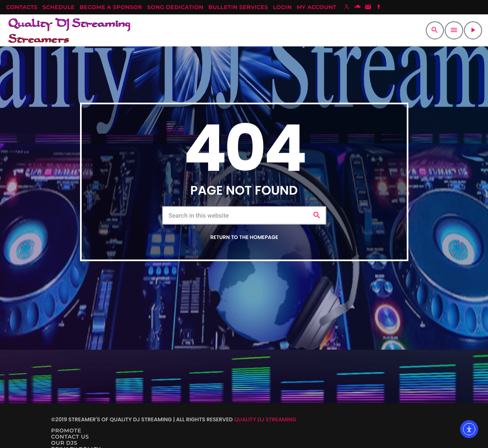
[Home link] (69, 30)
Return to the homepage (244, 238)
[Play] (473, 30)
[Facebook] (379, 7)
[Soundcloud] (357, 7)
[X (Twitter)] (347, 7)
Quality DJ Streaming (265, 419)
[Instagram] (368, 7)
